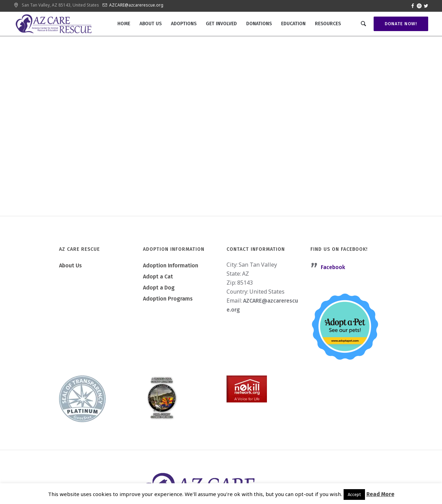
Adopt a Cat (158, 277)
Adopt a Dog (159, 288)
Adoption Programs (168, 299)
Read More (380, 494)
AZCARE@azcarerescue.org (136, 5)
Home (185, 129)
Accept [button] (354, 495)
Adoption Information (171, 265)
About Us (70, 265)
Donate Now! (401, 24)
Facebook (333, 267)
